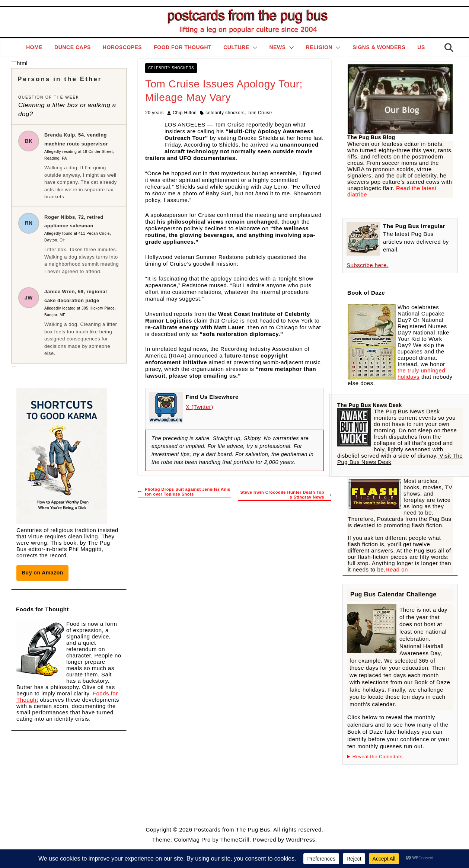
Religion (319, 47)
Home (34, 47)
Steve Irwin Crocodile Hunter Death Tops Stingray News (286, 495)
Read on (397, 569)
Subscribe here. (368, 265)
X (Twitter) (200, 407)
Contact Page (269, 811)
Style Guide (198, 811)
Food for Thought (183, 47)
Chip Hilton (185, 113)
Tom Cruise (260, 113)
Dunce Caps (73, 47)
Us (421, 47)
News (278, 47)
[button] (253, 48)
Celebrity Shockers (171, 68)
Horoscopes (122, 47)
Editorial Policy (232, 811)
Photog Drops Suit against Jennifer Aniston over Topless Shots (184, 492)
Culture (236, 47)
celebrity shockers (225, 113)
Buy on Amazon (42, 573)
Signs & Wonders (379, 47)
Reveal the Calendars (378, 757)
